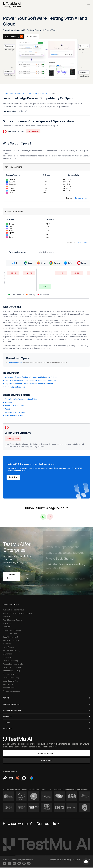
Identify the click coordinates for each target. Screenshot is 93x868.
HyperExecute (9, 647)
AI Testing (7, 644)
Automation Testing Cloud (14, 610)
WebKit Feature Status (14, 415)
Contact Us (48, 824)
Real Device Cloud (10, 633)
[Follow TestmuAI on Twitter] (9, 863)
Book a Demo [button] (46, 760)
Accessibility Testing (11, 671)
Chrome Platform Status (15, 412)
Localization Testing (11, 678)
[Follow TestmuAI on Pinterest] (29, 863)
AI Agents (7, 623)
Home (5, 93)
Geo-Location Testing (12, 667)
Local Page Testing (11, 661)
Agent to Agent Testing (12, 620)
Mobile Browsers (46, 252)
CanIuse (9, 402)
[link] (12, 5)
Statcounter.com (81, 198)
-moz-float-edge (40, 93)
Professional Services (12, 691)
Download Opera (16, 363)
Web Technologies (18, 93)
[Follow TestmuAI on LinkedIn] (14, 863)
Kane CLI (6, 617)
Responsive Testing (11, 674)
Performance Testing (11, 650)
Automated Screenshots (13, 664)
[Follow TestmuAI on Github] (24, 863)
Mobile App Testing (11, 640)
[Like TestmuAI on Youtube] (19, 863)
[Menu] (89, 5)
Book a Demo (32, 37)
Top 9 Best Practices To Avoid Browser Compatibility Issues (29, 384)
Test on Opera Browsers (15, 387)
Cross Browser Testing (12, 630)
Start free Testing (14, 36)
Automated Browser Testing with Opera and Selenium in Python (31, 377)
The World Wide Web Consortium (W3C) (21, 399)
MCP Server (8, 627)
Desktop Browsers (17, 252)
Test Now (13, 477)
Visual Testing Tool (11, 681)
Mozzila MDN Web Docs (15, 406)
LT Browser (7, 654)
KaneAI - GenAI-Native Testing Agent (18, 613)
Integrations (8, 684)
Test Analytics (9, 688)
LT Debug (7, 657)
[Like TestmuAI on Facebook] (5, 863)
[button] (86, 862)
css (29, 93)
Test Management (10, 637)
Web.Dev (9, 409)
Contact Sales (11, 576)
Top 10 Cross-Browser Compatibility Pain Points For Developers (31, 380)
